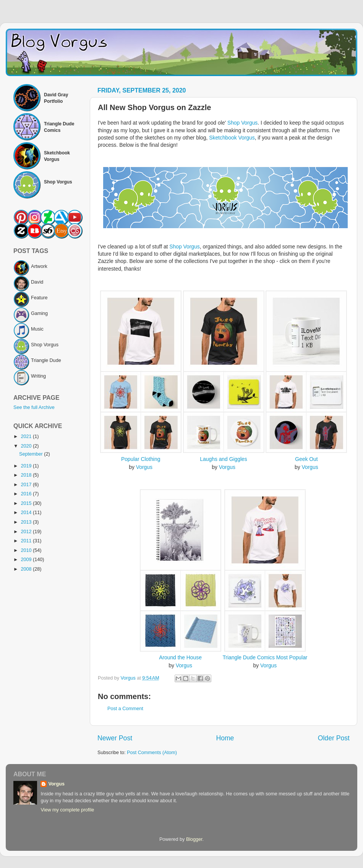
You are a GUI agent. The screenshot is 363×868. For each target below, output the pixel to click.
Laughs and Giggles (223, 459)
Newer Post (115, 738)
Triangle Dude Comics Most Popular (265, 657)
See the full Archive (34, 407)
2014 (27, 513)
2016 (27, 494)
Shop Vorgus (242, 123)
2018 (27, 475)
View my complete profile (67, 810)
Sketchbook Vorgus (232, 138)
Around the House (180, 657)
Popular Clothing (141, 459)
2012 (27, 532)
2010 (27, 550)
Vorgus (144, 467)
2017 (27, 485)
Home (225, 738)
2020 (27, 446)
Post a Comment (125, 709)
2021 (27, 436)
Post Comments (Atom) (152, 753)
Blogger (194, 839)
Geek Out (306, 459)
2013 (27, 522)
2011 (27, 541)
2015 (27, 503)
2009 (27, 560)
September (32, 454)
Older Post (334, 738)
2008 (27, 569)
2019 (27, 466)
